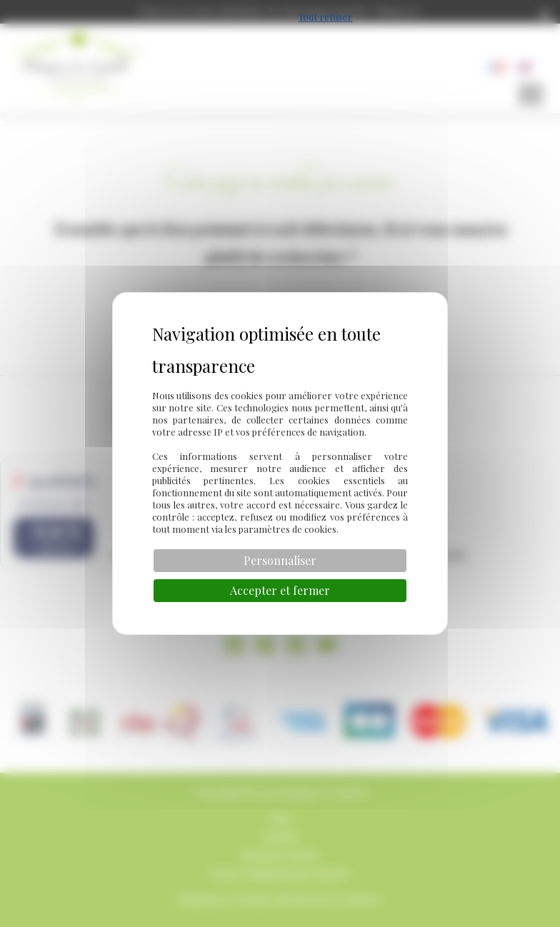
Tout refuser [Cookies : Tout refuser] (325, 17)
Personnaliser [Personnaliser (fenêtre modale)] (280, 560)
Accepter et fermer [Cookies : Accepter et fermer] (280, 590)
